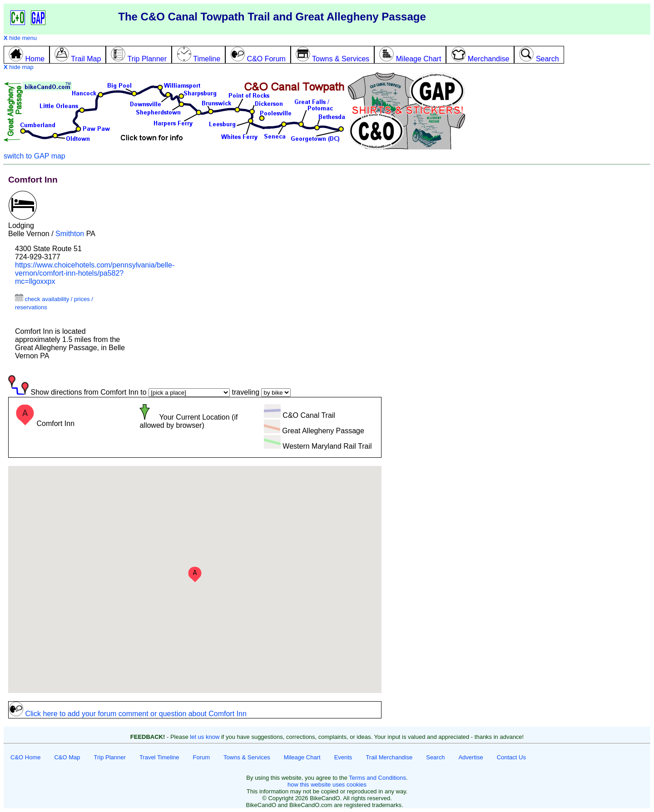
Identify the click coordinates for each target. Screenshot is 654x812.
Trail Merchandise (389, 757)
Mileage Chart (302, 757)
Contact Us (511, 757)
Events (343, 757)
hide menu (20, 38)
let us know (205, 737)
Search (435, 757)
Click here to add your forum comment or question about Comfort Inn (128, 714)
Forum (202, 757)
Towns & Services (247, 757)
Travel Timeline (159, 757)
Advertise (471, 757)
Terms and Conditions (377, 778)
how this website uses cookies (327, 785)
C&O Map (67, 757)
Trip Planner (110, 757)
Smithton (70, 234)
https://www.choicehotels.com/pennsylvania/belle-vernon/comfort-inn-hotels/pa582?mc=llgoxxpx (95, 273)
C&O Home (25, 757)
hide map (19, 67)
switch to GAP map (35, 156)
